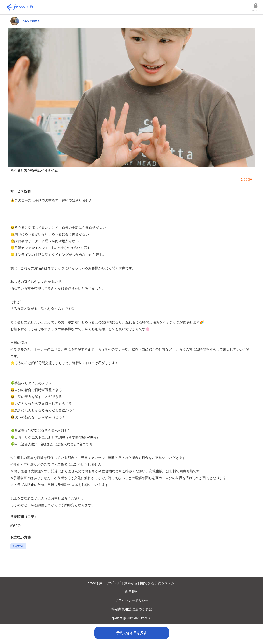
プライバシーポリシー (132, 600)
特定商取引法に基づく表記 (132, 609)
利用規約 (132, 592)
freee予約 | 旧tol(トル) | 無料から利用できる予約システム (132, 583)
